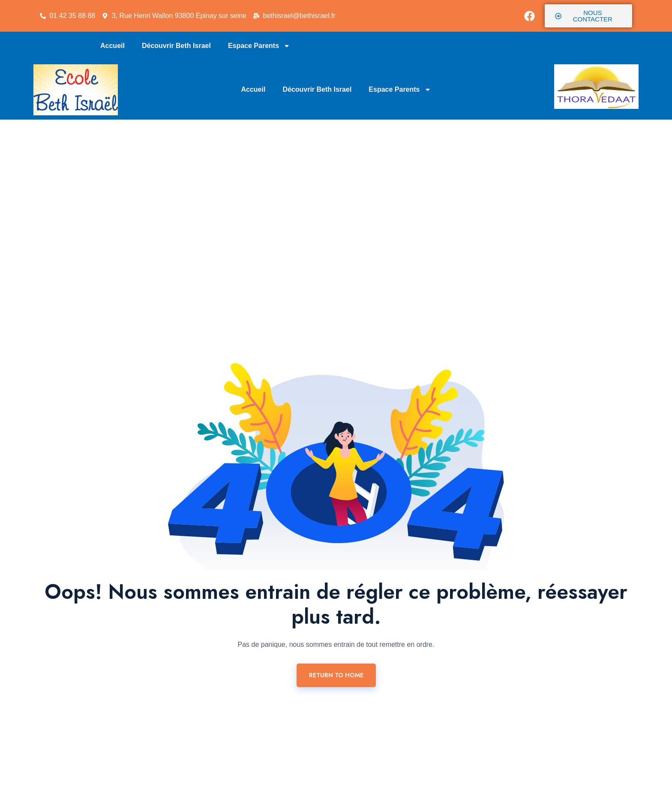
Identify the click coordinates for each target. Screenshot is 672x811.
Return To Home (336, 675)
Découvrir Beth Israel (176, 46)
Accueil (112, 46)
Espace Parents (259, 46)
